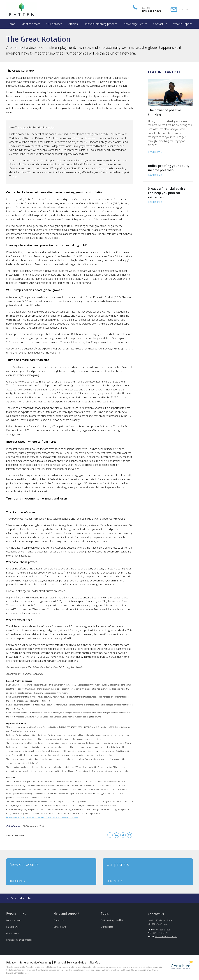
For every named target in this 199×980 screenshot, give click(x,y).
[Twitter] (123, 835)
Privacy (11, 962)
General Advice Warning (35, 962)
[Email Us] (179, 10)
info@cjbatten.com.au (166, 936)
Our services (12, 933)
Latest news (12, 927)
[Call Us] (148, 10)
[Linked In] (116, 835)
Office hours (60, 927)
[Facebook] (110, 835)
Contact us (59, 920)
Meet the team (14, 920)
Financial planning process (19, 940)
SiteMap (95, 962)
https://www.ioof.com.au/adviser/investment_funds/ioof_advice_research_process (42, 817)
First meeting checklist (112, 920)
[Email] (130, 835)
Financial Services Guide (70, 962)
